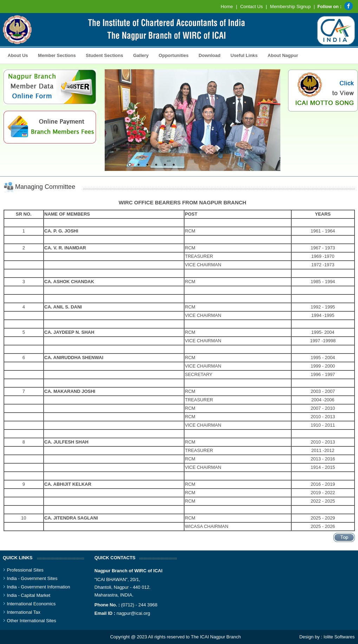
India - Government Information (39, 587)
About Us (16, 55)
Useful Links (244, 55)
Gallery (139, 55)
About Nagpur (283, 55)
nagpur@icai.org (134, 613)
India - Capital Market (29, 595)
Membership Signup (291, 7)
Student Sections (103, 55)
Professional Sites (25, 570)
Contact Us (252, 7)
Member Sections (55, 55)
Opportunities (172, 55)
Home (227, 7)
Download (208, 55)
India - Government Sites (32, 578)
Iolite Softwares (339, 637)
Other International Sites (32, 621)
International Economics (31, 604)
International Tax (24, 612)
